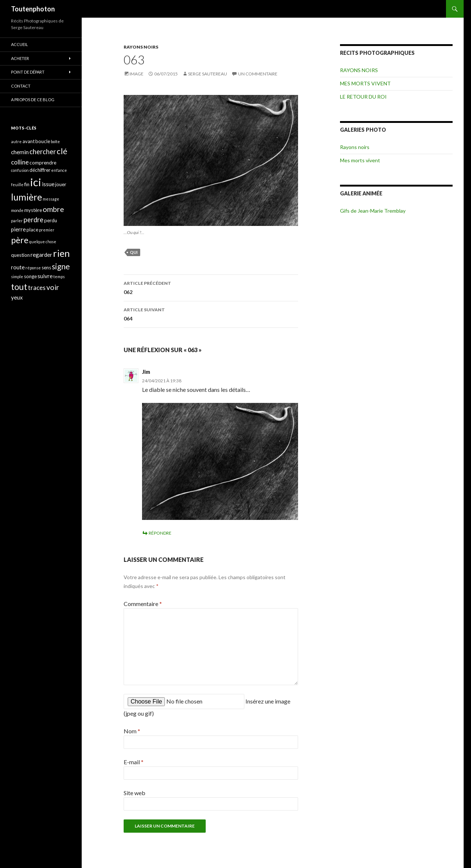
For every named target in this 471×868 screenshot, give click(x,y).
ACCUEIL (20, 44)
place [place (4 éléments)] (32, 230)
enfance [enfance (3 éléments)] (59, 170)
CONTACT (21, 86)
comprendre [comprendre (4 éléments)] (43, 163)
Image (137, 74)
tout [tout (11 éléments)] (19, 287)
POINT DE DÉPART (28, 72)
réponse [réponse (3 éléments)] (33, 268)
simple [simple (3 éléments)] (17, 277)
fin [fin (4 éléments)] (27, 184)
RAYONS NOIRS (141, 47)
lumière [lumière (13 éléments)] (26, 197)
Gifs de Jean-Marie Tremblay (373, 211)
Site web (134, 793)
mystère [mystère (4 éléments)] (33, 210)
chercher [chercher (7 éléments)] (43, 152)
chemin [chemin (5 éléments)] (20, 152)
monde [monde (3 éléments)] (17, 210)
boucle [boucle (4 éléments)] (43, 141)
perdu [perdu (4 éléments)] (51, 220)
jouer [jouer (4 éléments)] (61, 184)
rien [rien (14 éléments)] (61, 253)
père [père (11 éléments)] (20, 240)
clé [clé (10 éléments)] (62, 151)
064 (211, 313)
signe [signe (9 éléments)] (61, 266)
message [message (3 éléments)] (51, 199)
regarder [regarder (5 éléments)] (41, 255)
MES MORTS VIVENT (365, 83)
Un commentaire (258, 74)
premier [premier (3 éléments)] (47, 230)
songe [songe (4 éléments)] (30, 276)
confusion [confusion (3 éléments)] (20, 170)
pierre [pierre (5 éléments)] (18, 229)
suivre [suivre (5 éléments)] (45, 276)
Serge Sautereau (208, 74)
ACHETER (20, 58)
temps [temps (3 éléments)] (59, 277)
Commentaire (143, 604)
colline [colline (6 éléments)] (20, 162)
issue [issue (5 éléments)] (48, 184)
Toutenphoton (33, 9)
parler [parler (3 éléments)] (17, 221)
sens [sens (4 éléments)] (46, 268)
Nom (132, 731)
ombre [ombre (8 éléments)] (53, 209)
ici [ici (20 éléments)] (36, 182)
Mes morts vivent (360, 160)
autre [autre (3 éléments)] (16, 141)
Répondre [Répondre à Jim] (160, 533)
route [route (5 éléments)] (18, 267)
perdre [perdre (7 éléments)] (33, 220)
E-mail (134, 762)
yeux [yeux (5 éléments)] (17, 297)
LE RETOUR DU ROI (363, 97)
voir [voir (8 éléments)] (53, 287)
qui (134, 252)
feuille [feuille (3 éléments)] (17, 185)
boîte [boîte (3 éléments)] (55, 141)
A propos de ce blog (33, 100)
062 (211, 287)
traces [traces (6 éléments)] (37, 288)
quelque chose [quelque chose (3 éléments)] (43, 242)
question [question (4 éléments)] (20, 255)
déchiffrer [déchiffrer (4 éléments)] (40, 170)
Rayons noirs (355, 147)
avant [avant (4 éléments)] (29, 141)
